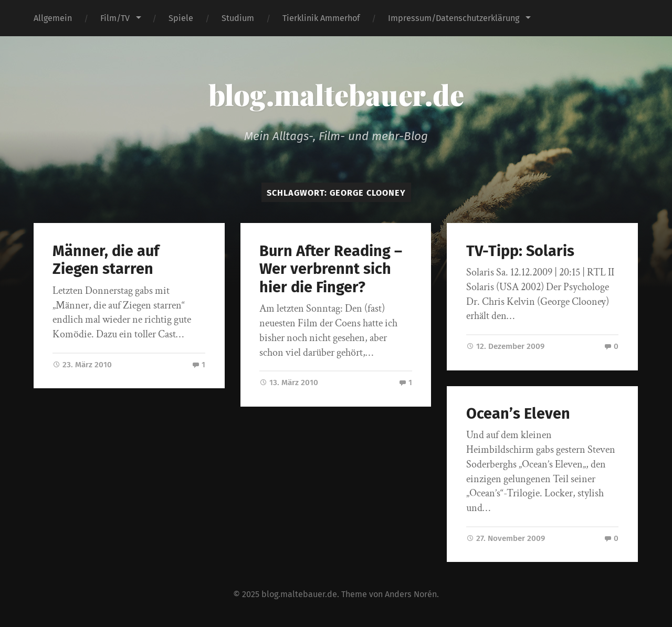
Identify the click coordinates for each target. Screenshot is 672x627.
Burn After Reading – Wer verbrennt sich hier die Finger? (331, 269)
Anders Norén (411, 594)
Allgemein (53, 18)
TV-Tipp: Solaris (520, 251)
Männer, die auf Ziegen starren (106, 260)
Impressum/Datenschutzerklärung (454, 18)
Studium (238, 18)
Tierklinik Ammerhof (321, 18)
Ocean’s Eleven (518, 414)
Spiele (181, 18)
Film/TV (115, 18)
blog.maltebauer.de (336, 94)
